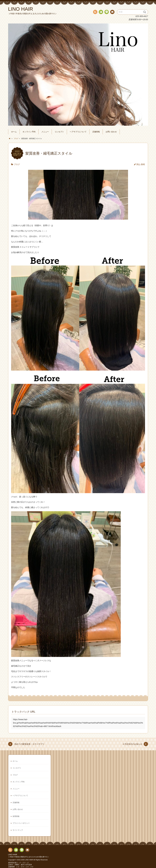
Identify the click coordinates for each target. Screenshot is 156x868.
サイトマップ (18, 830)
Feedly (101, 12)
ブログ (17, 164)
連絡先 (112, 12)
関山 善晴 (141, 164)
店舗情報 (96, 132)
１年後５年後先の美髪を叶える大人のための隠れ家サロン (29, 857)
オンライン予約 (29, 132)
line (106, 12)
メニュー (45, 132)
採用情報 (16, 816)
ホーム (14, 132)
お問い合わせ (111, 132)
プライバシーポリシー (21, 823)
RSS (95, 12)
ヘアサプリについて (78, 132)
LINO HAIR (13, 855)
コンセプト (59, 132)
